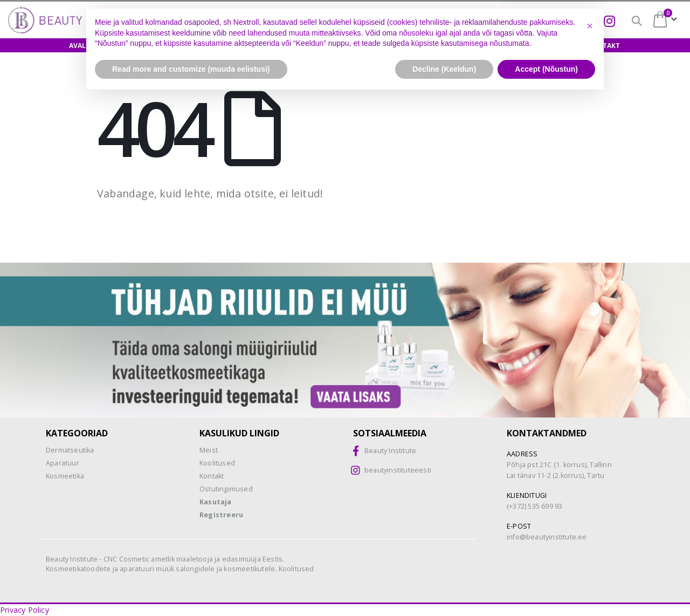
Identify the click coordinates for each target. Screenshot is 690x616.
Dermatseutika (70, 450)
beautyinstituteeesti (398, 470)
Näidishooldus (260, 46)
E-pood (133, 46)
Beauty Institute (390, 451)
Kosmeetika (65, 476)
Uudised (551, 46)
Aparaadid (399, 46)
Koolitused (189, 46)
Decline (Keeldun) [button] (444, 586)
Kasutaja (216, 502)
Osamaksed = (365, 20)
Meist (506, 46)
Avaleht (84, 46)
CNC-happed (447, 22)
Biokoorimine (525, 20)
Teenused (457, 46)
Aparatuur (63, 463)
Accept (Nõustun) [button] (546, 586)
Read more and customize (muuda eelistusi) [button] (191, 586)
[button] (590, 544)
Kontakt (604, 46)
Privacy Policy (25, 610)
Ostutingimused (226, 489)
